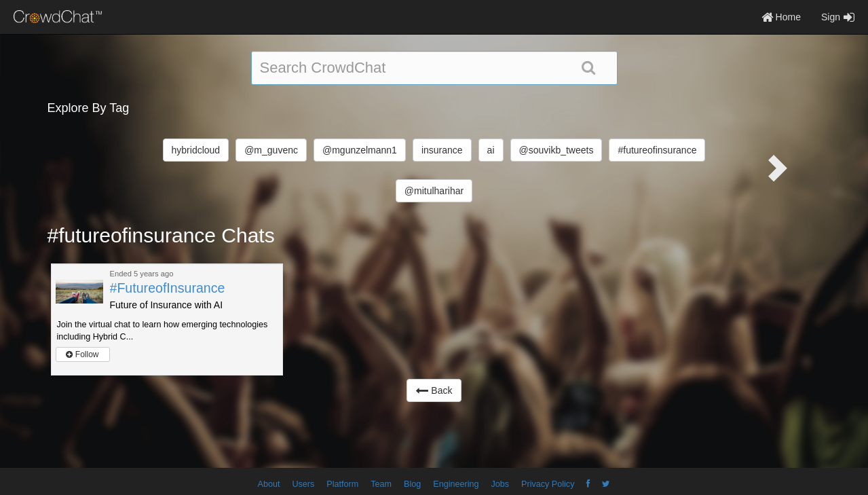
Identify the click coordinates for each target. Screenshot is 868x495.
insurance (442, 150)
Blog (412, 484)
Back (434, 390)
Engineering (456, 484)
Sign (838, 17)
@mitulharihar (434, 191)
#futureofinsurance (657, 150)
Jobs (500, 484)
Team (381, 484)
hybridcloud (196, 150)
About (269, 484)
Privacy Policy (548, 484)
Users (303, 484)
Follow (82, 354)
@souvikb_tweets (556, 150)
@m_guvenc (271, 150)
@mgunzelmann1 (360, 150)
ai (491, 150)
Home (781, 17)
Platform (342, 484)
